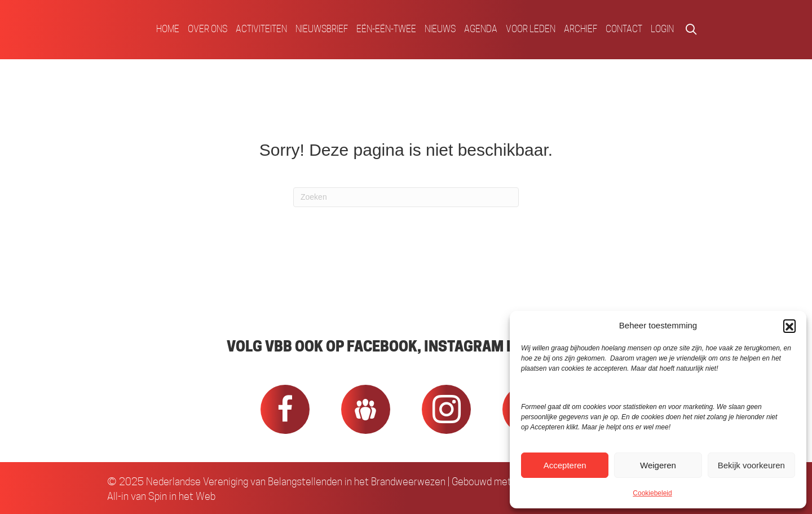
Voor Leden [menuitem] (531, 29)
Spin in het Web (182, 496)
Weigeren (658, 465)
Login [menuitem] (662, 29)
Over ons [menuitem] (208, 29)
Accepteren (565, 465)
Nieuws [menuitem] (440, 29)
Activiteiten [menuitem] (261, 29)
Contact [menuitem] (624, 29)
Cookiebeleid (652, 493)
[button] (789, 326)
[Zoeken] (406, 197)
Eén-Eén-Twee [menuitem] (386, 29)
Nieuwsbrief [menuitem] (322, 29)
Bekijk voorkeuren (751, 465)
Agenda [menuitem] (481, 29)
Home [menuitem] (168, 29)
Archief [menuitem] (581, 29)
